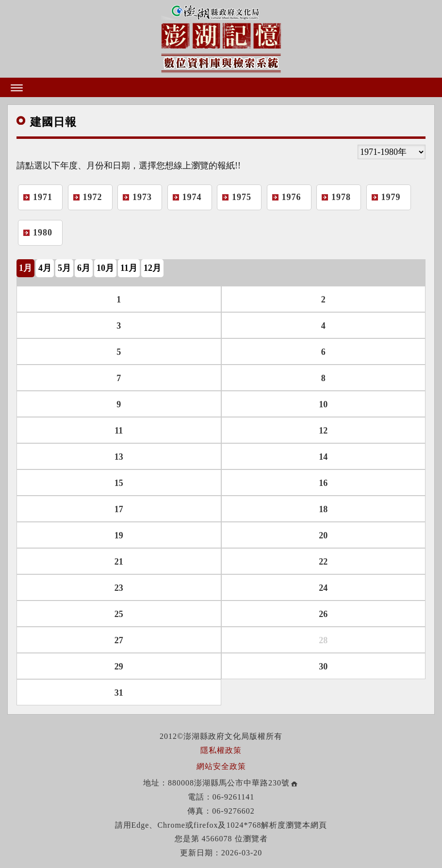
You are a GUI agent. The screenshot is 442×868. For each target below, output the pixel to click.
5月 (64, 268)
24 (323, 588)
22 (323, 562)
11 (119, 431)
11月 (129, 268)
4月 (45, 268)
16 (323, 483)
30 (323, 667)
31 (119, 693)
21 (119, 562)
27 (119, 640)
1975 (242, 197)
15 (119, 483)
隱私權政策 (221, 750)
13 (119, 457)
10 (323, 404)
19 (119, 535)
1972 (93, 197)
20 (323, 535)
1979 (391, 197)
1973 (142, 197)
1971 (43, 197)
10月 (105, 268)
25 (119, 614)
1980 (43, 233)
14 (323, 457)
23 (119, 588)
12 (323, 431)
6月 (84, 268)
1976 (292, 197)
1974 (192, 197)
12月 (152, 268)
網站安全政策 (221, 766)
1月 (25, 268)
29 (119, 667)
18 (323, 509)
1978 (341, 197)
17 (119, 509)
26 (323, 614)
